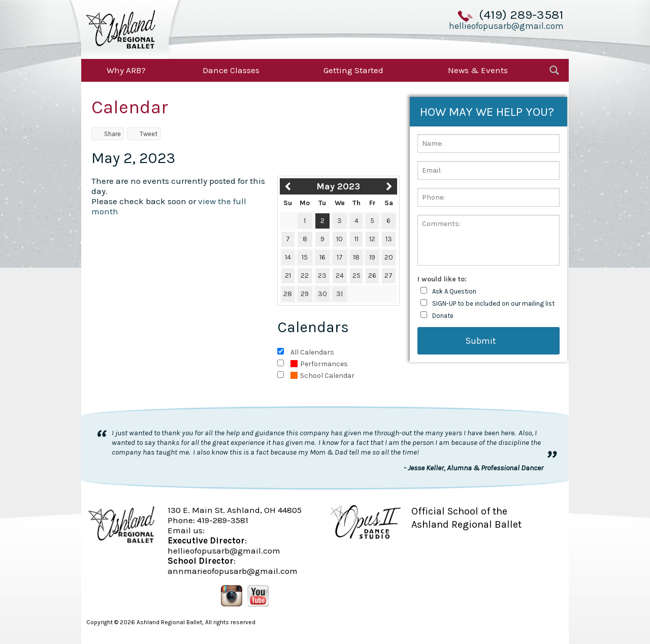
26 (372, 276)
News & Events (478, 70)
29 (305, 294)
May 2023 (338, 186)
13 (389, 239)
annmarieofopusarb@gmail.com (233, 571)
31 (339, 294)
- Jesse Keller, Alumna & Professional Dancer (474, 468)
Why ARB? (126, 70)
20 (389, 257)
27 (388, 276)
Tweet (144, 134)
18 (356, 257)
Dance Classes (231, 70)
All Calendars (312, 352)
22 (305, 276)
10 (339, 239)
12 (372, 239)
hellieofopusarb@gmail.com (506, 26)
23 (322, 276)
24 (340, 276)
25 (356, 276)
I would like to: (442, 279)
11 (356, 239)
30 (322, 294)
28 (288, 294)
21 (288, 276)
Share (108, 134)
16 (322, 257)
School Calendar (322, 376)
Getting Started (353, 70)
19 (372, 257)
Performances (319, 364)
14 (288, 257)
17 (340, 257)
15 (305, 257)
